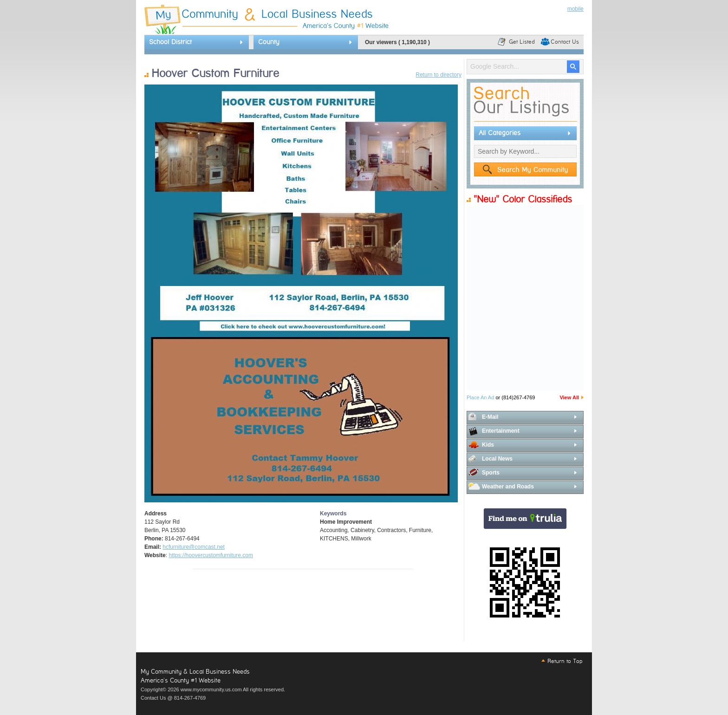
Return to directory (439, 75)
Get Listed (522, 42)
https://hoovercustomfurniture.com (211, 555)
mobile (575, 9)
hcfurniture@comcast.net (194, 547)
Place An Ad (480, 397)
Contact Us (565, 42)
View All (569, 397)
